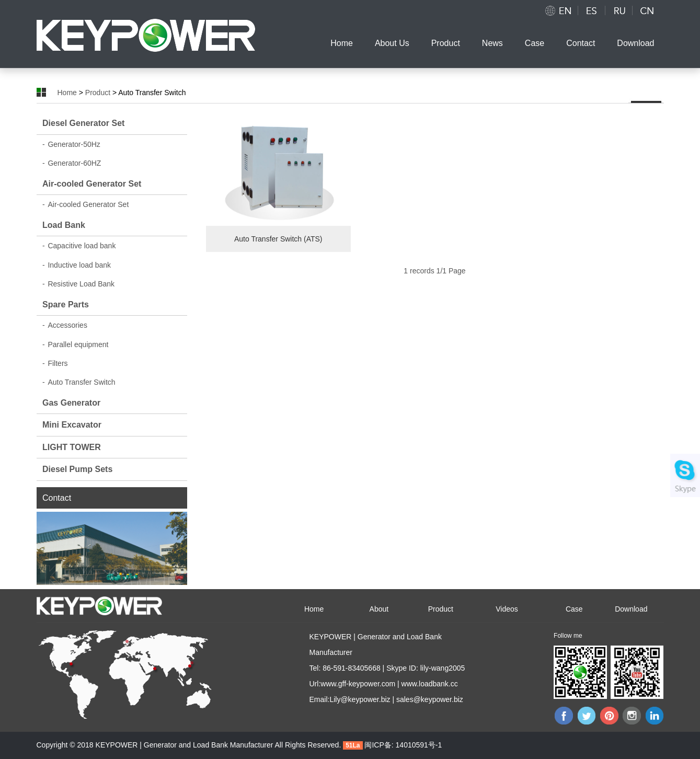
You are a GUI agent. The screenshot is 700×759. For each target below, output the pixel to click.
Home (342, 43)
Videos (507, 609)
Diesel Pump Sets (77, 469)
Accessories (65, 325)
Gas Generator (71, 403)
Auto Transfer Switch (79, 382)
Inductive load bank (77, 265)
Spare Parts (66, 304)
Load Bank (64, 225)
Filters (55, 363)
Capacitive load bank (79, 246)
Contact (581, 43)
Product (446, 43)
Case (535, 43)
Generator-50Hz (71, 144)
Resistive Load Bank (78, 284)
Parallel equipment (75, 344)
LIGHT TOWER (72, 447)
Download (635, 43)
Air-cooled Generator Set (92, 184)
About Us (392, 43)
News (492, 43)
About (379, 609)
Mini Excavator (72, 425)
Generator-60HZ (72, 163)
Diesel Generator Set (83, 123)
